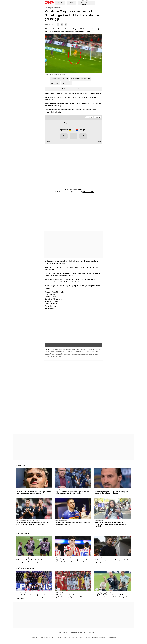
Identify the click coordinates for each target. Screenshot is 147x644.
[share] (66, 24)
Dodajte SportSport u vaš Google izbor (74, 89)
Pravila (48, 141)
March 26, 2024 (89, 192)
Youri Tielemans (67, 83)
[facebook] (58, 24)
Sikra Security (76, 641)
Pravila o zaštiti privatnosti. (110, 637)
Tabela (99, 141)
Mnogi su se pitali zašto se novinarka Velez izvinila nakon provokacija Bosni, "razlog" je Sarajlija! (110, 524)
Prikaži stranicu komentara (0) (73, 345)
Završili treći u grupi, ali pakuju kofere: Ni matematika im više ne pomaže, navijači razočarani (31, 597)
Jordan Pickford (55, 83)
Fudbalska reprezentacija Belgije (60, 79)
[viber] (62, 24)
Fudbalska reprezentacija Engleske (81, 79)
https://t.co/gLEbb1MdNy (73, 190)
